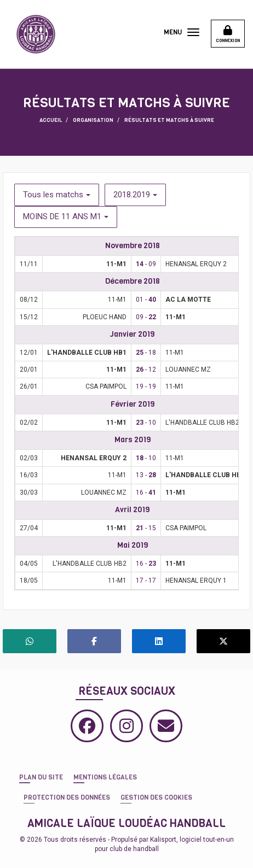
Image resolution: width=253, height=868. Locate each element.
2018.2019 (135, 195)
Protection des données (67, 797)
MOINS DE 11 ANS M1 (66, 216)
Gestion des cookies (156, 797)
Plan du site (41, 777)
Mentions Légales (105, 777)
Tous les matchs (57, 195)
